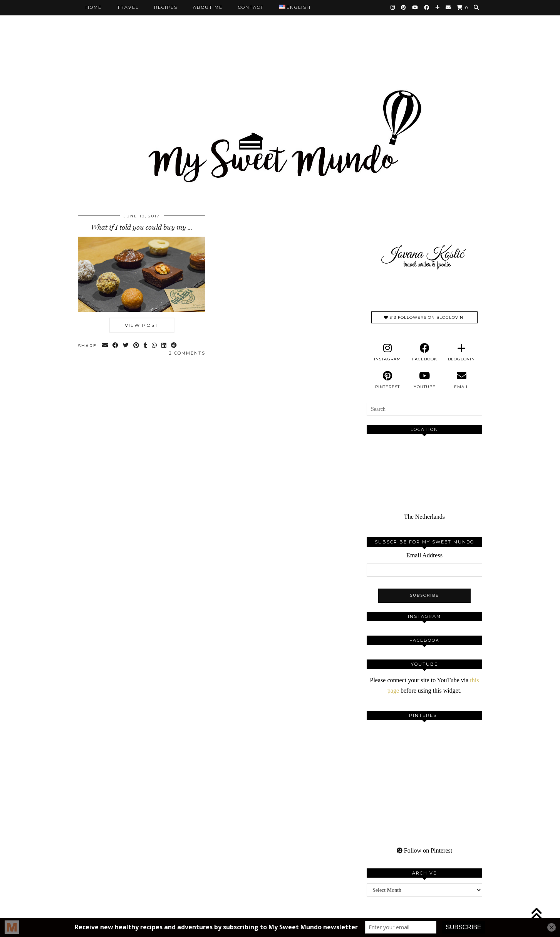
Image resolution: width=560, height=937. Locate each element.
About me (208, 7)
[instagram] (387, 352)
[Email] (449, 7)
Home (94, 7)
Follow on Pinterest (424, 850)
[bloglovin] (461, 352)
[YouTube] (415, 7)
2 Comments (187, 353)
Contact (251, 7)
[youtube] (424, 380)
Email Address (424, 555)
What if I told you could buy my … (142, 227)
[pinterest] (387, 380)
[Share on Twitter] (126, 346)
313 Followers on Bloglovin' (424, 317)
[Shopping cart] (463, 8)
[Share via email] (105, 346)
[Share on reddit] (174, 346)
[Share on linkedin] (164, 346)
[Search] (477, 7)
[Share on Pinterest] (137, 346)
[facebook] (424, 352)
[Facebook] (427, 7)
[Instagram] (393, 7)
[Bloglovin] (438, 7)
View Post (142, 325)
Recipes (166, 7)
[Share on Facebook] (116, 346)
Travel (128, 7)
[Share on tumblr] (146, 346)
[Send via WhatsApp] (155, 346)
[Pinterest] (404, 7)
